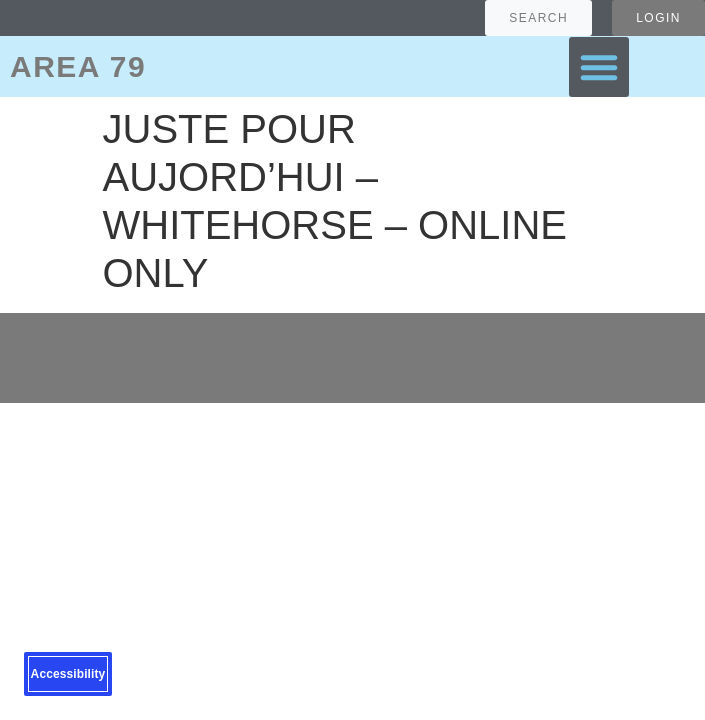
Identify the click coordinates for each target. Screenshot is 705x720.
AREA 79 (78, 66)
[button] (599, 67)
